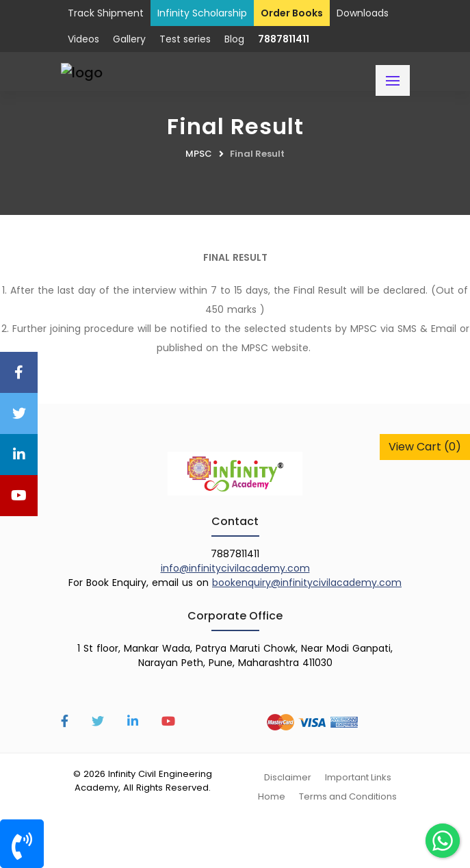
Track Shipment (106, 13)
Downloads (363, 13)
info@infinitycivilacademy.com (235, 568)
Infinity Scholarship (202, 13)
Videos (83, 39)
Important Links (358, 777)
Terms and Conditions (348, 796)
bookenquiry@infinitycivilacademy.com (307, 583)
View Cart (425, 447)
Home (272, 796)
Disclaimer (288, 777)
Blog (234, 39)
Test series (185, 39)
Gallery (129, 39)
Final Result (257, 154)
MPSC (199, 154)
